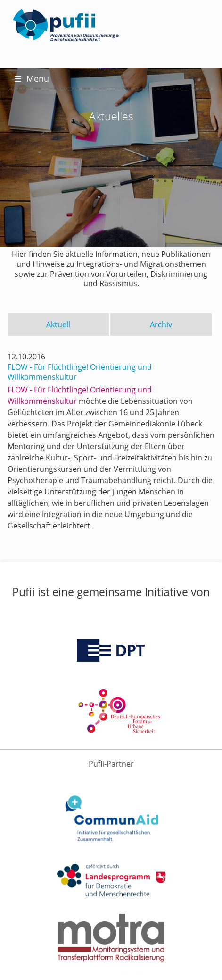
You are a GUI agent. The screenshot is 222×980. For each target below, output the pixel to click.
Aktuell (58, 324)
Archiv (161, 324)
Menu (32, 78)
